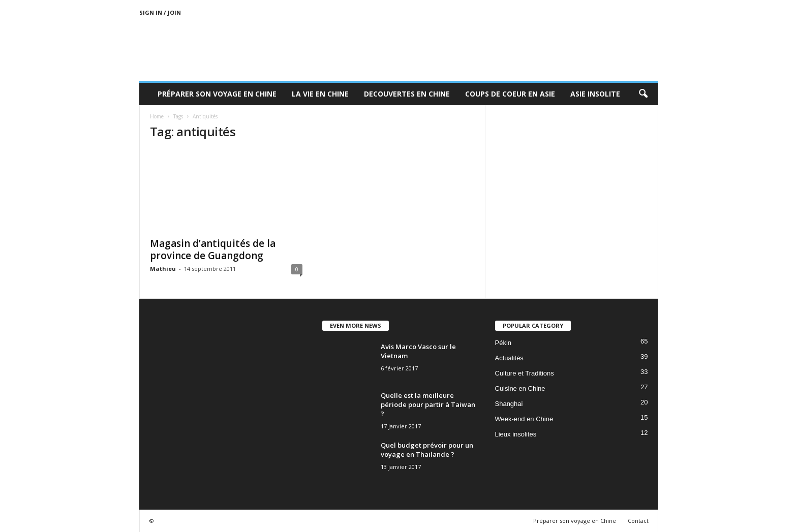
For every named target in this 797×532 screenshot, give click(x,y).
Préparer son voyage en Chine (217, 94)
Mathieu (163, 269)
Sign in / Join (160, 12)
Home (157, 116)
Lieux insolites (516, 434)
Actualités (509, 358)
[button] (643, 94)
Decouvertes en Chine (407, 94)
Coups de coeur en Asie (510, 94)
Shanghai (509, 404)
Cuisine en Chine (520, 388)
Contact (638, 521)
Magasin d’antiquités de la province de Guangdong (213, 249)
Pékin (503, 343)
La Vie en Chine (320, 94)
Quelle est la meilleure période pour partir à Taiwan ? (428, 404)
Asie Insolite (595, 94)
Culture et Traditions (525, 373)
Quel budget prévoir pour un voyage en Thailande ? (427, 450)
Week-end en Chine (524, 419)
